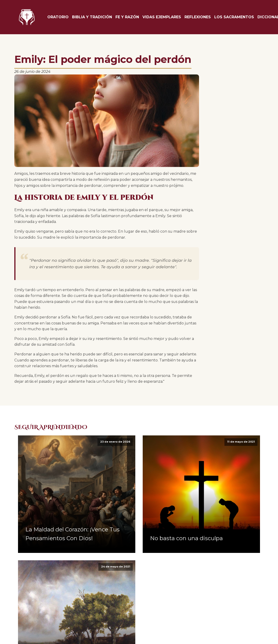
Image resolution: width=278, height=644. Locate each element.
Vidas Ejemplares (162, 17)
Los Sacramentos (234, 17)
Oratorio (58, 17)
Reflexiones (198, 17)
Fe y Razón (127, 17)
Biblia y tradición (92, 17)
